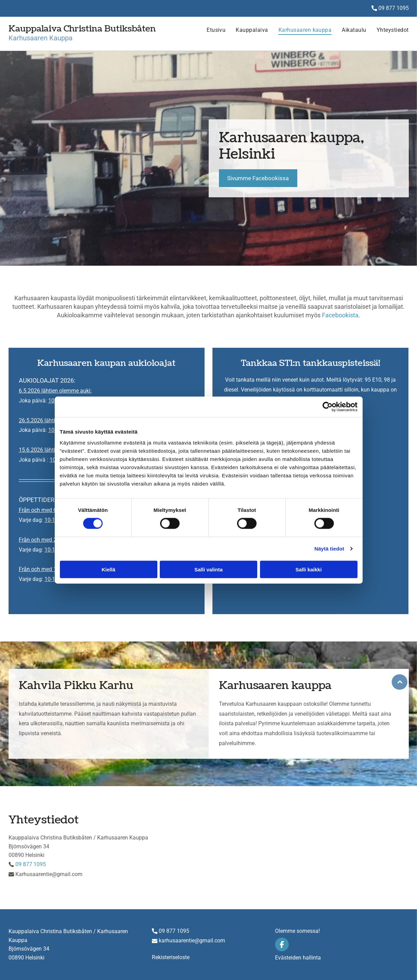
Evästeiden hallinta (298, 958)
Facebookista (340, 315)
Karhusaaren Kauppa (41, 38)
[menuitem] (211, 34)
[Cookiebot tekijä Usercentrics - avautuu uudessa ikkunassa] (328, 407)
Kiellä (108, 570)
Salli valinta (208, 570)
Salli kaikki (309, 570)
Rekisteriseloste (171, 957)
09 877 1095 (394, 8)
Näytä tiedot (329, 549)
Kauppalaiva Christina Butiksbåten (82, 29)
